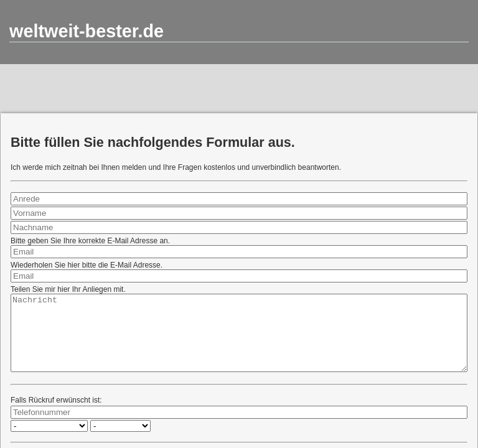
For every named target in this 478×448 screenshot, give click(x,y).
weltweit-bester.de (87, 31)
